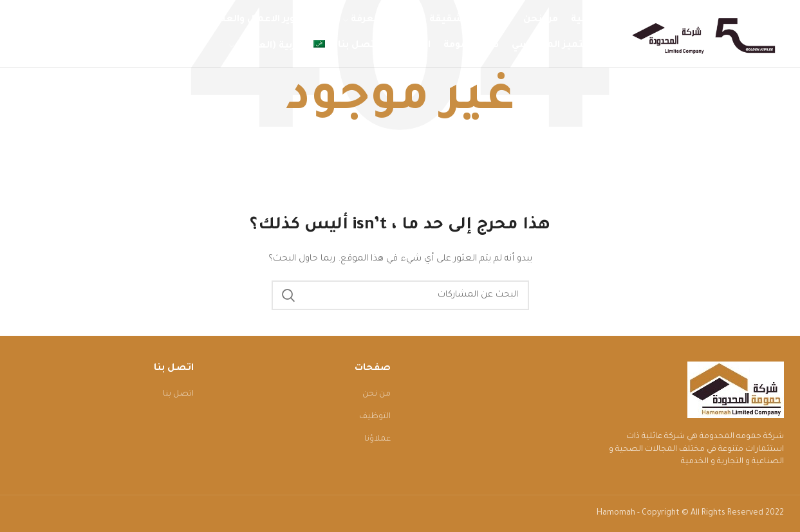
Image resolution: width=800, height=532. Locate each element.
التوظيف (375, 417)
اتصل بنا (178, 394)
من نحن (377, 394)
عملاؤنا (377, 439)
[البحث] (400, 295)
